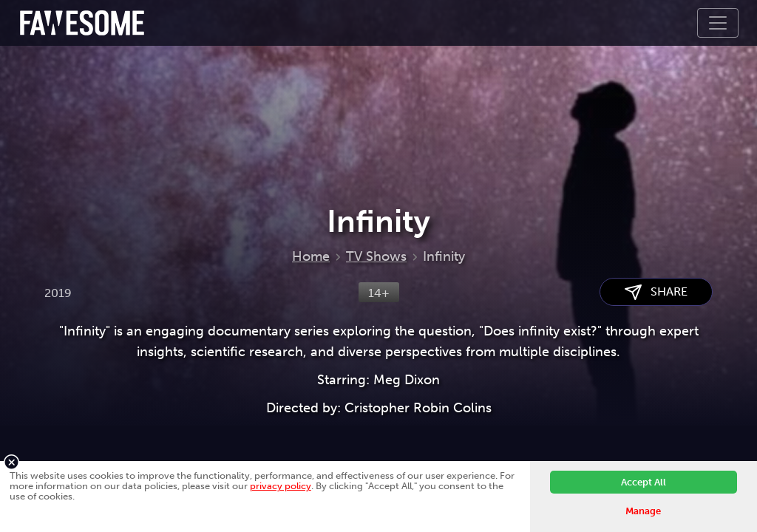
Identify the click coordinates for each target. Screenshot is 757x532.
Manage (643, 511)
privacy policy (281, 486)
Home (311, 256)
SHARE (656, 292)
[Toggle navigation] (718, 23)
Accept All (644, 482)
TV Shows (376, 256)
